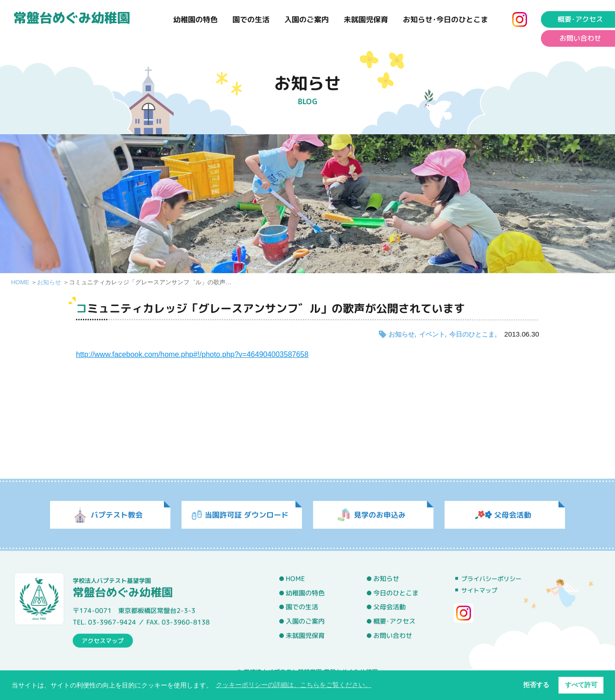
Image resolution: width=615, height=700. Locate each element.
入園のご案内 (307, 19)
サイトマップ (479, 590)
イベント (432, 334)
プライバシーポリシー (491, 579)
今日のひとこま (472, 334)
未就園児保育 (366, 19)
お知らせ (49, 282)
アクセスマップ (103, 640)
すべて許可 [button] (581, 685)
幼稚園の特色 (195, 19)
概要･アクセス (394, 621)
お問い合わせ (393, 636)
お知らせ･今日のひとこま (446, 19)
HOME (20, 282)
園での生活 (251, 19)
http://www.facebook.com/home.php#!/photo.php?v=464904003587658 (192, 354)
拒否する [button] (536, 685)
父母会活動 (389, 607)
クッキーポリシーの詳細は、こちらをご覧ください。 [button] (294, 685)
